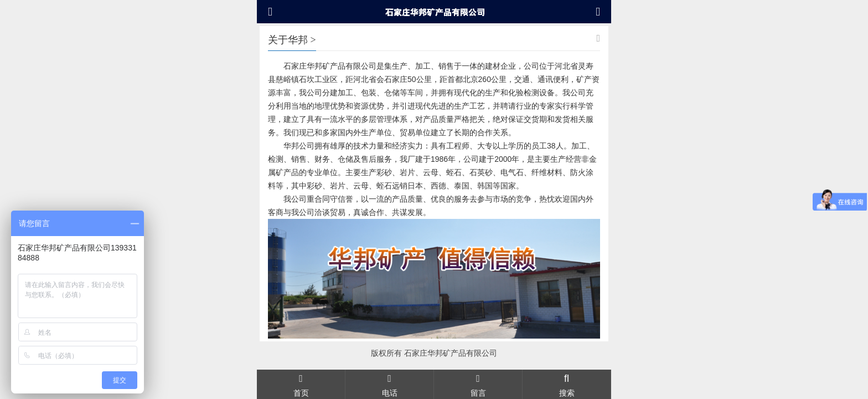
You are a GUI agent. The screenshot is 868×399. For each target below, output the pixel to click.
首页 (301, 384)
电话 (389, 384)
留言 (478, 384)
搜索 (567, 384)
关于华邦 (288, 40)
